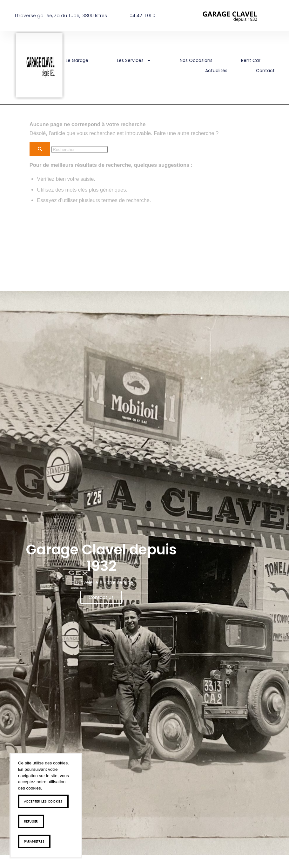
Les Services (134, 60)
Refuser (31, 821)
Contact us (101, 596)
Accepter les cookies (43, 801)
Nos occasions (196, 60)
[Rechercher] (80, 149)
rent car (251, 60)
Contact (265, 71)
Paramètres (34, 841)
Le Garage (77, 60)
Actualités (216, 71)
